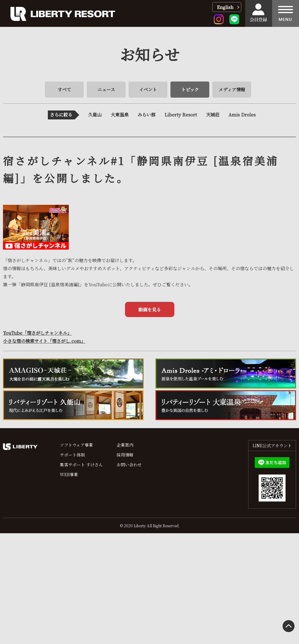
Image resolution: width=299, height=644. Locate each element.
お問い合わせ (129, 465)
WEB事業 (69, 474)
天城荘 (213, 114)
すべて (64, 89)
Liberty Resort (181, 114)
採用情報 (125, 455)
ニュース (106, 89)
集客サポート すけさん (81, 465)
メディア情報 (232, 89)
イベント (148, 89)
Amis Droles (242, 114)
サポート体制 (72, 455)
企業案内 (125, 445)
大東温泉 (120, 114)
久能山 (95, 114)
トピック (190, 89)
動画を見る (150, 309)
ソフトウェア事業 (76, 445)
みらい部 (147, 114)
